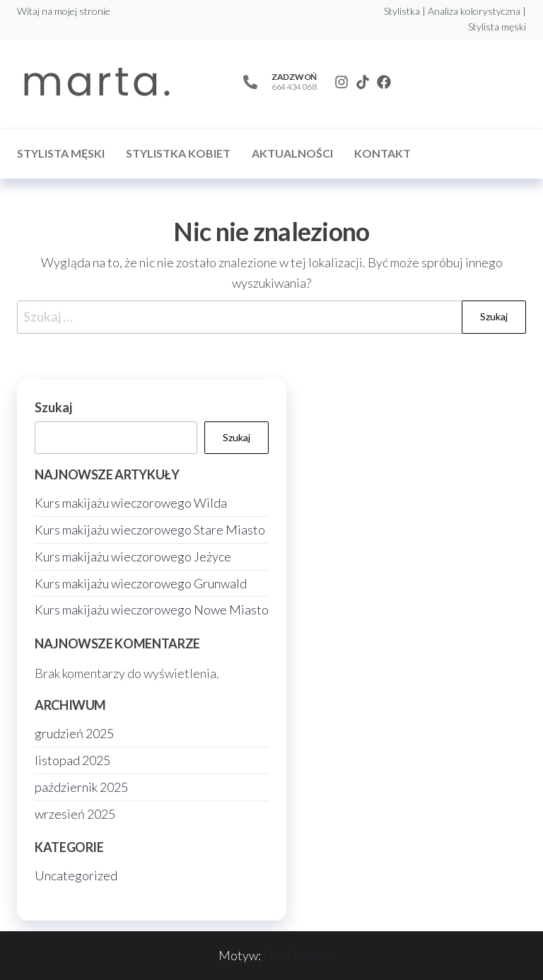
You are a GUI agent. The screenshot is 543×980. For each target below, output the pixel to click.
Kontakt (383, 153)
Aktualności (292, 153)
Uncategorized (76, 875)
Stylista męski (61, 153)
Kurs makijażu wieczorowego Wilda (131, 503)
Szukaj (53, 407)
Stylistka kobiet (178, 153)
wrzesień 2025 (75, 814)
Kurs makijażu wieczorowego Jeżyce (133, 556)
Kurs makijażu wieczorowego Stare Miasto (150, 530)
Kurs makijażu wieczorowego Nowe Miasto (152, 609)
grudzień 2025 (74, 733)
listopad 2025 (72, 760)
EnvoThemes (298, 955)
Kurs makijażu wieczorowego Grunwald (141, 583)
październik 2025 (81, 787)
